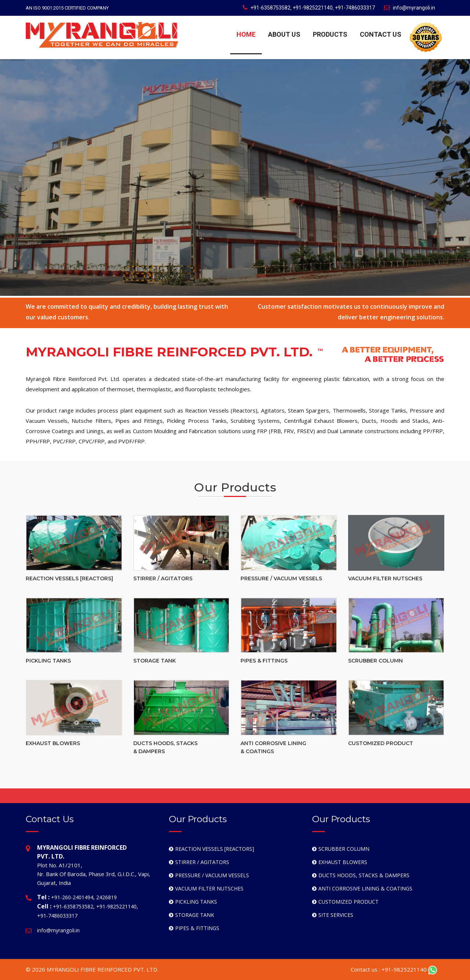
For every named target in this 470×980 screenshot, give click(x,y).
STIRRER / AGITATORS (163, 578)
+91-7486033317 (355, 8)
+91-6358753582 (270, 8)
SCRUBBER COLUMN (375, 661)
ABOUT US (284, 34)
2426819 (106, 897)
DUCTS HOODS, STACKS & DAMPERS (364, 875)
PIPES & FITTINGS (264, 661)
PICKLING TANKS (48, 661)
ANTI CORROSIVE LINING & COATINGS (365, 888)
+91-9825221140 (313, 8)
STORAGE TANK (155, 661)
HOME (246, 34)
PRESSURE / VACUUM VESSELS (281, 578)
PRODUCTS (330, 34)
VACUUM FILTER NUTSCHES (385, 578)
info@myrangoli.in (410, 8)
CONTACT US (381, 34)
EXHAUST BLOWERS (53, 743)
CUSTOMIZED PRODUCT (381, 743)
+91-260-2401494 (72, 897)
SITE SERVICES (336, 915)
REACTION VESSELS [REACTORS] (69, 578)
